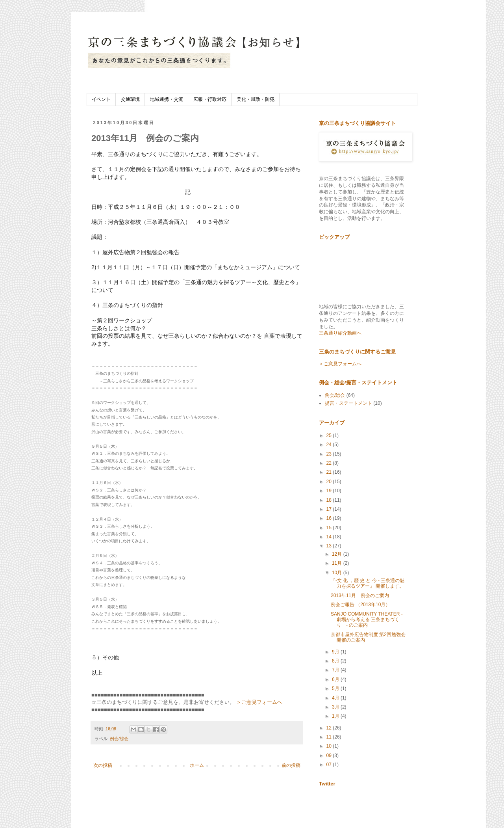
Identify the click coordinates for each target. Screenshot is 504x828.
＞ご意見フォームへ (259, 702)
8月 (336, 661)
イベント (101, 99)
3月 (336, 707)
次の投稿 (103, 765)
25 (330, 435)
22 (330, 463)
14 (330, 537)
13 (330, 546)
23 (330, 454)
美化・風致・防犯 (256, 99)
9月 (336, 652)
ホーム (197, 765)
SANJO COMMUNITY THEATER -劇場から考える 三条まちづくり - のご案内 (367, 620)
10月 (338, 573)
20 (330, 482)
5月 (336, 688)
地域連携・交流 (167, 99)
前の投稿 (291, 765)
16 (330, 518)
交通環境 (130, 99)
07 (330, 765)
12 (330, 728)
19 (330, 491)
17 (330, 509)
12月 (338, 554)
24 (330, 445)
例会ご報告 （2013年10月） (360, 605)
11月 (338, 563)
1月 (336, 716)
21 (330, 472)
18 (330, 500)
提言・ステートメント (348, 403)
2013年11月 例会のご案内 (360, 595)
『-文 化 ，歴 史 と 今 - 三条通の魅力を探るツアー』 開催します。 (368, 583)
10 (330, 746)
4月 (336, 698)
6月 (336, 679)
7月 (336, 670)
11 (330, 737)
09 (330, 755)
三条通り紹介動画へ (340, 333)
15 (330, 528)
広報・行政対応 (210, 99)
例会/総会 (119, 739)
